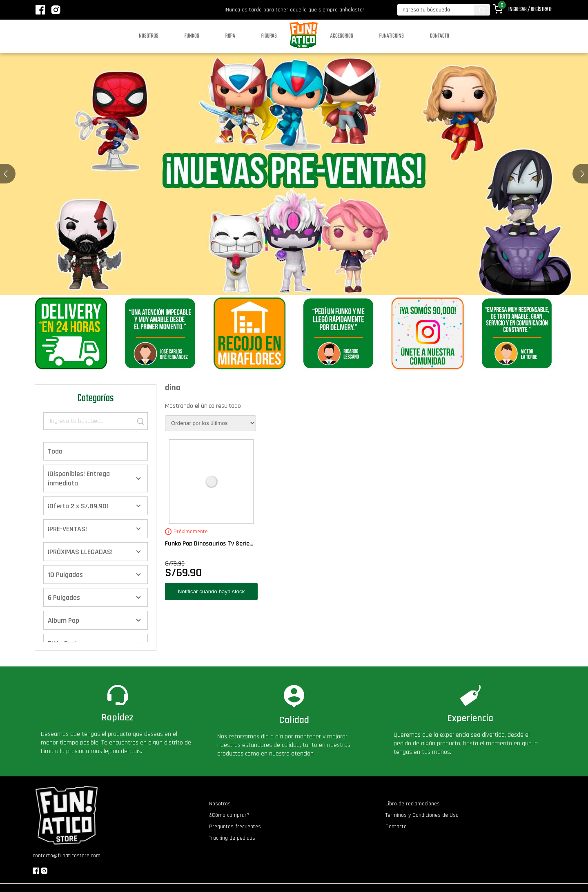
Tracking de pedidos (232, 838)
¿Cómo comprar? (229, 815)
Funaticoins (392, 36)
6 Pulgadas (64, 598)
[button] (582, 174)
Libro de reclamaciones (413, 804)
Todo (55, 451)
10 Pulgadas (65, 575)
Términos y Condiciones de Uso (422, 815)
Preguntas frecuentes (235, 827)
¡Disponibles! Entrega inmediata (79, 478)
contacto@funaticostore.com (67, 856)
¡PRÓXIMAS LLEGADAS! (80, 552)
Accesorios (342, 36)
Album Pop (63, 620)
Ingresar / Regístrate (530, 10)
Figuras (269, 36)
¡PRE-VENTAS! (67, 529)
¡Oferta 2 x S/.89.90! (78, 506)
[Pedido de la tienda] (210, 423)
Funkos (192, 36)
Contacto (440, 36)
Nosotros (149, 36)
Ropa (230, 36)
